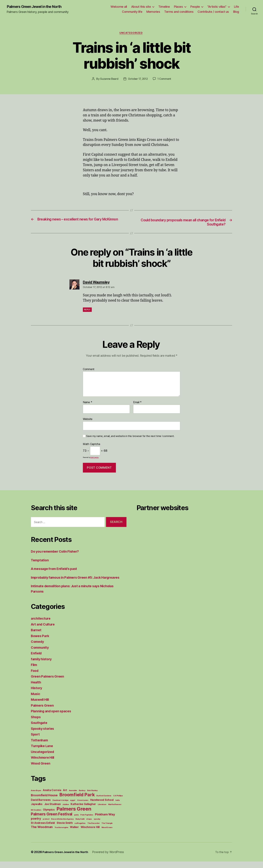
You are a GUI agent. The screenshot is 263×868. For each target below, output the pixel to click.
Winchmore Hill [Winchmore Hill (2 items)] (90, 834)
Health (36, 689)
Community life (132, 12)
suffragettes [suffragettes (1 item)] (80, 830)
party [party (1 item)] (76, 821)
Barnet (36, 637)
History (37, 694)
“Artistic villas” (217, 7)
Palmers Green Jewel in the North (37, 7)
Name (87, 404)
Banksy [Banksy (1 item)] (82, 797)
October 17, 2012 (138, 80)
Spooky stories (44, 735)
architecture (41, 625)
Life (236, 7)
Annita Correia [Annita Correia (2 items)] (52, 797)
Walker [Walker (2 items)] (74, 834)
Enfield (37, 660)
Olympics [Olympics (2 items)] (49, 816)
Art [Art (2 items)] (65, 797)
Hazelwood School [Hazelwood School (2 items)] (102, 806)
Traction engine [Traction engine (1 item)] (61, 834)
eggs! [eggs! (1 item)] (73, 807)
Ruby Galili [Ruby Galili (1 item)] (80, 826)
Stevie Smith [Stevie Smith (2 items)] (65, 829)
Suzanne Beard (108, 80)
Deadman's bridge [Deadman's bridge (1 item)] (60, 807)
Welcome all (119, 7)
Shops (36, 724)
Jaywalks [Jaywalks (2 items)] (37, 811)
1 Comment (165, 80)
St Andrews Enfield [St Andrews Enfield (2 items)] (43, 829)
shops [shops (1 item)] (89, 826)
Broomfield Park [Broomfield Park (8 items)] (77, 801)
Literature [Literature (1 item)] (102, 811)
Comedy (38, 648)
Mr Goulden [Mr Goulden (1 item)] (36, 817)
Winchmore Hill (44, 764)
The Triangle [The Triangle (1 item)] (107, 830)
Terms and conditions (179, 12)
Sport (36, 741)
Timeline (164, 7)
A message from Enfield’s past (56, 570)
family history (42, 666)
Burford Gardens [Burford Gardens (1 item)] (104, 802)
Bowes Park (41, 642)
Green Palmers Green (49, 683)
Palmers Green (43, 712)
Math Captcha (91, 446)
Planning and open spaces (53, 718)
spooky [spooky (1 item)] (97, 826)
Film (34, 671)
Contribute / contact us (213, 12)
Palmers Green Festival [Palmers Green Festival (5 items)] (52, 821)
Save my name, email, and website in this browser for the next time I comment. (130, 437)
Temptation (40, 561)
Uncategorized (131, 34)
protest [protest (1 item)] (46, 826)
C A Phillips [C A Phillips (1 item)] (118, 802)
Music (36, 700)
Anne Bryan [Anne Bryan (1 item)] (36, 797)
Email (137, 404)
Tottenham (40, 747)
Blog (236, 12)
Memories (153, 12)
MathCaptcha (94, 459)
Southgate (40, 729)
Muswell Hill (41, 706)
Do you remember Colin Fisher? (57, 553)
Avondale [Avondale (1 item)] (73, 797)
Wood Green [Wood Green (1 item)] (107, 834)
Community (41, 654)
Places (178, 7)
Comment (89, 370)
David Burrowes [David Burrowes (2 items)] (41, 806)
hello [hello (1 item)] (118, 807)
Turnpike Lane (43, 752)
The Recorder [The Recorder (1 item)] (94, 830)
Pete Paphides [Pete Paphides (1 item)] (87, 821)
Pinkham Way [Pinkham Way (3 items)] (105, 821)
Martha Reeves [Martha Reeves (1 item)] (115, 811)
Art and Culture (44, 631)
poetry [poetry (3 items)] (36, 825)
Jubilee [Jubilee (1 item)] (66, 811)
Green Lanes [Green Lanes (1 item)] (83, 807)
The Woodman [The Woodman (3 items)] (42, 833)
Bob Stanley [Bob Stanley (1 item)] (92, 797)
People (195, 7)
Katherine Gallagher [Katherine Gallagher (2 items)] (83, 811)
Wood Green (41, 770)
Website (88, 420)
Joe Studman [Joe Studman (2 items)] (52, 811)
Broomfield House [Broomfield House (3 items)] (44, 802)
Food (35, 677)
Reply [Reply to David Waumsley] (87, 311)
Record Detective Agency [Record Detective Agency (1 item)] (62, 826)
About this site (141, 7)
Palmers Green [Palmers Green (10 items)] (74, 815)
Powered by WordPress (111, 859)
